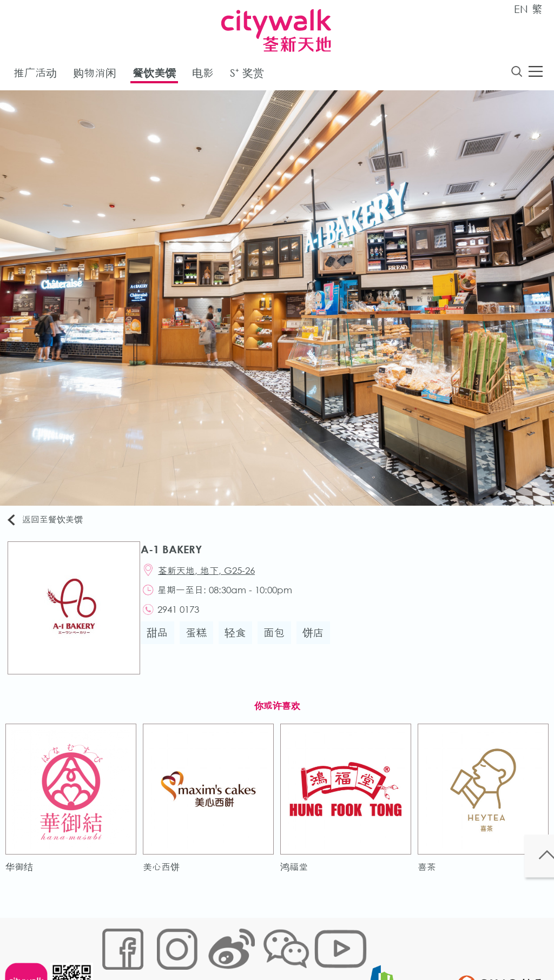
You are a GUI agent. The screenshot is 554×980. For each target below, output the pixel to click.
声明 (324, 946)
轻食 (241, 643)
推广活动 (35, 75)
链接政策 (210, 946)
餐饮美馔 (154, 75)
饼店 (319, 643)
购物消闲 (95, 75)
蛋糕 (202, 643)
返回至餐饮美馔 (51, 522)
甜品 (163, 643)
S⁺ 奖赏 (247, 75)
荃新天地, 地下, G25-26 (214, 575)
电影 (203, 75)
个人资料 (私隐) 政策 (271, 946)
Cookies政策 (163, 946)
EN (521, 9)
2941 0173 (186, 618)
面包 (280, 643)
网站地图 (115, 946)
